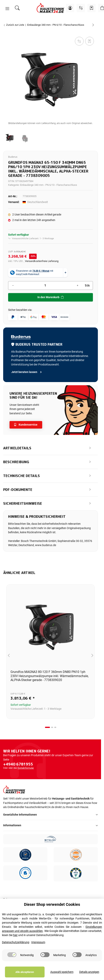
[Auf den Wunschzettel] (90, 41)
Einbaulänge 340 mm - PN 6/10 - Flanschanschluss (49, 185)
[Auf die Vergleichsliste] (79, 41)
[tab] (47, 727)
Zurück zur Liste (14, 25)
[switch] (12, 955)
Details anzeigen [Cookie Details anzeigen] (89, 972)
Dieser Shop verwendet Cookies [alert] (52, 904)
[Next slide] (92, 656)
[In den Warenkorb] (6, 31)
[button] (7, 9)
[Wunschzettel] (92, 8)
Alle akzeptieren (25, 972)
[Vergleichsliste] (81, 8)
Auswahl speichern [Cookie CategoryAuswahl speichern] (62, 972)
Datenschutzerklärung (16, 942)
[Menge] (45, 286)
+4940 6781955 (18, 764)
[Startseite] (51, 8)
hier (15, 935)
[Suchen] (17, 8)
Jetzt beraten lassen (27, 372)
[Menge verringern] (13, 286)
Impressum (38, 942)
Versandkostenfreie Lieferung (42, 261)
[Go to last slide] (9, 656)
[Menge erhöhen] (77, 286)
